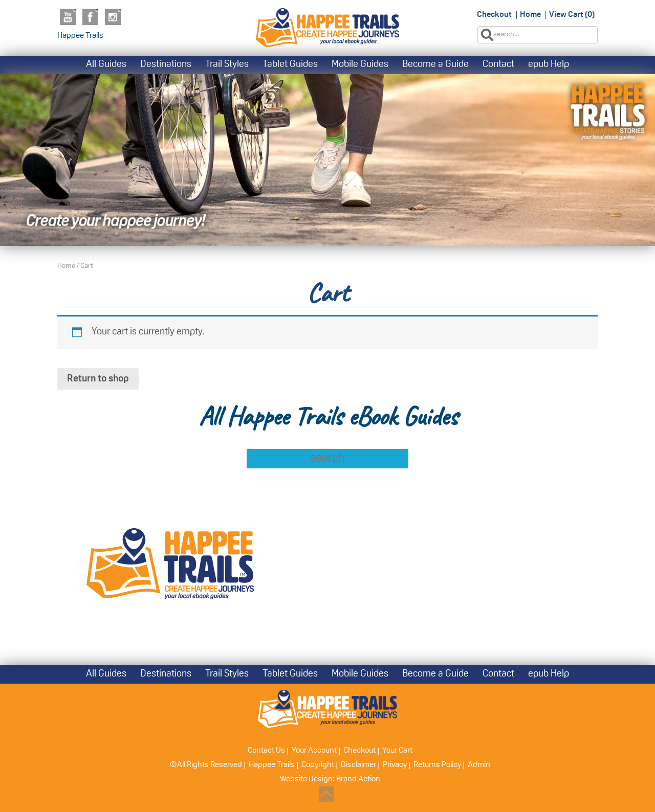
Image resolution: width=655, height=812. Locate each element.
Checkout (494, 15)
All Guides (106, 65)
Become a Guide (435, 65)
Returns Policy (437, 765)
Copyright (318, 765)
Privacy (395, 765)
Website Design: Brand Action (330, 779)
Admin (479, 765)
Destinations (166, 65)
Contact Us (266, 751)
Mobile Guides (360, 65)
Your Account (314, 751)
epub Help (549, 65)
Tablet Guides (290, 65)
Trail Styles (227, 65)
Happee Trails (80, 36)
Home (530, 15)
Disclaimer (358, 765)
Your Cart (397, 751)
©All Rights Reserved (206, 765)
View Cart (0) (572, 15)
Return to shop (98, 379)
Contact (498, 65)
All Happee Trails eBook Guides (328, 416)
